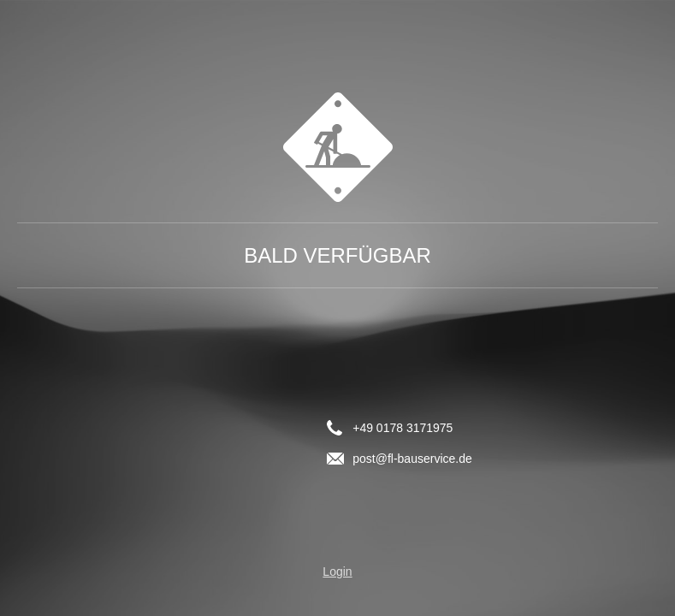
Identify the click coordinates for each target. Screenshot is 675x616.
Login (337, 572)
